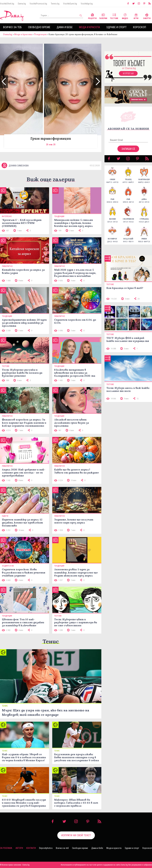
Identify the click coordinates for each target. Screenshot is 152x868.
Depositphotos (46, 848)
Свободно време (39, 27)
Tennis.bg (55, 4)
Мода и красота (89, 27)
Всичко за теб (12, 27)
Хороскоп (139, 27)
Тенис (51, 641)
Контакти (31, 848)
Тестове (114, 16)
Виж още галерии (51, 179)
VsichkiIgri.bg (87, 4)
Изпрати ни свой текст (76, 835)
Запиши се (128, 149)
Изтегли (128, 73)
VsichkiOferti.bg (7, 4)
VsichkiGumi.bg (70, 4)
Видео (125, 16)
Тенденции (40, 34)
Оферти (147, 16)
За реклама (6, 848)
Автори (19, 848)
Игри (136, 16)
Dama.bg (22, 4)
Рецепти (92, 16)
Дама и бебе (65, 27)
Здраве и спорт (116, 27)
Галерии (103, 16)
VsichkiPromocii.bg (38, 4)
